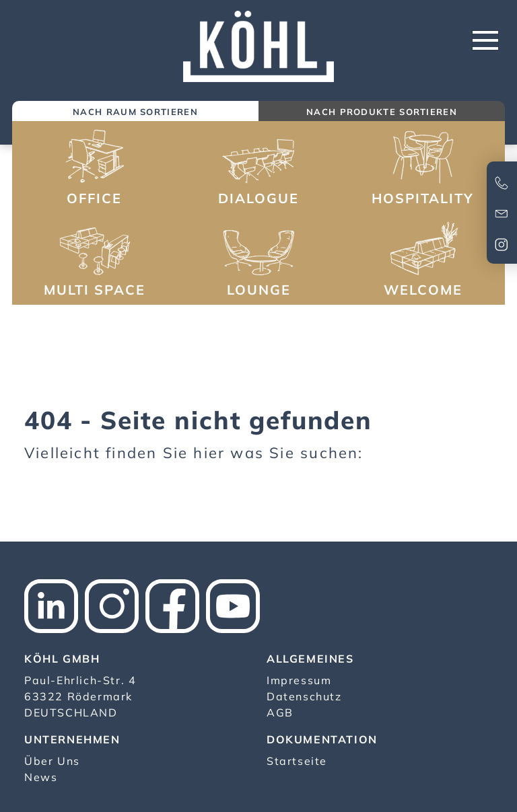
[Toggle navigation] (485, 40)
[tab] (135, 113)
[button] (94, 169)
